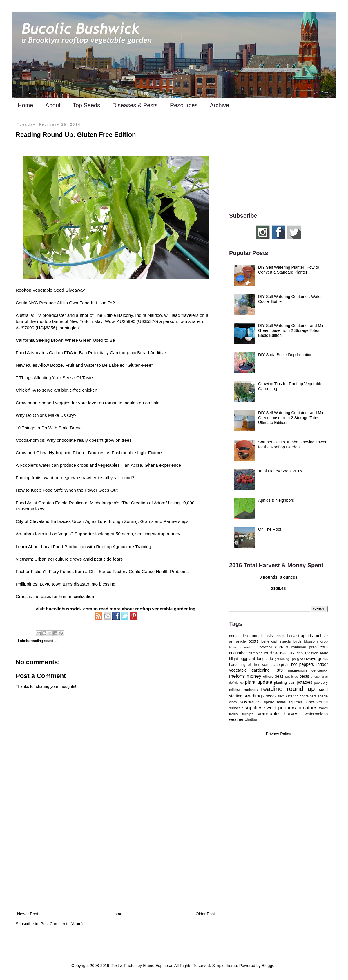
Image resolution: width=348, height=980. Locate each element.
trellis (233, 714)
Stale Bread (70, 428)
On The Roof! (270, 529)
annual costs (261, 636)
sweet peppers (280, 708)
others (268, 677)
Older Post (205, 914)
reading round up (45, 641)
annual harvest (287, 636)
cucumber (238, 653)
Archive (219, 105)
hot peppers (303, 664)
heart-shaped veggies (49, 403)
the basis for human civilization (64, 596)
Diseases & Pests (135, 105)
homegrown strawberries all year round (93, 478)
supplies (254, 708)
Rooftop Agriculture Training (124, 547)
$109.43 (279, 588)
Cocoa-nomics (30, 440)
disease (278, 653)
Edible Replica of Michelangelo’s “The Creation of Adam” (111, 503)
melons (237, 676)
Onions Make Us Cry (53, 415)
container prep (304, 647)
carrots (282, 647)
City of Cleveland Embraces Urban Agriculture (61, 521)
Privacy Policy (278, 734)
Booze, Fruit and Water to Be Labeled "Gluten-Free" (101, 365)
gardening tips (285, 659)
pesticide (291, 677)
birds (297, 641)
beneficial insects (276, 641)
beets (253, 641)
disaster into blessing (95, 584)
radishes (251, 690)
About (53, 105)
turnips (248, 714)
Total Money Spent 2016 (280, 471)
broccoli (266, 647)
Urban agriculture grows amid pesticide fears (79, 559)
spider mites (275, 702)
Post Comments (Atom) (62, 924)
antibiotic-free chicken (76, 390)
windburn (252, 720)
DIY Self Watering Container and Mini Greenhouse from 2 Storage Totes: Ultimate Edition (292, 418)
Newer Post (28, 914)
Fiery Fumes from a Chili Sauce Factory (88, 571)
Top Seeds (87, 105)
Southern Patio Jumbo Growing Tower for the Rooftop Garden (292, 444)
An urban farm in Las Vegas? (45, 534)
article (241, 641)
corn (324, 647)
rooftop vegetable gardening (165, 609)
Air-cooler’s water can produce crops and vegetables (68, 465)
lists (279, 670)
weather (236, 719)
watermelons (316, 714)
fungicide (265, 659)
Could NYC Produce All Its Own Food (53, 303)
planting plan (285, 683)
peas (279, 676)
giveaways (307, 659)
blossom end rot (243, 647)
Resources (184, 105)
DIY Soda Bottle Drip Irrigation (285, 355)
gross (323, 659)
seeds (271, 696)
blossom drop (316, 641)
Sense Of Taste (78, 378)
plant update (259, 682)
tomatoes (307, 708)
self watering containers (297, 696)
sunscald (236, 708)
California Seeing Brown (40, 340)
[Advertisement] (116, 863)
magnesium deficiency (308, 670)
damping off (258, 653)
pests (304, 676)
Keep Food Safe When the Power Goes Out (74, 490)
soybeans (250, 702)
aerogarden (238, 636)
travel (323, 708)
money (254, 676)
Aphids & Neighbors (276, 500)
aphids (307, 636)
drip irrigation (308, 653)
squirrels (296, 702)
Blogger (269, 966)
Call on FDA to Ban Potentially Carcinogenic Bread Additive (108, 353)
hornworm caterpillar (271, 665)
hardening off (240, 665)
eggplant (247, 659)
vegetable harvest (279, 714)
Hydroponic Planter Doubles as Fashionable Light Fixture (105, 453)
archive (321, 636)
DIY (292, 653)
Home (25, 105)
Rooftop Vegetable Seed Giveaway (50, 290)
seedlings (254, 696)
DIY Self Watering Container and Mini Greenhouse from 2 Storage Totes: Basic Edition (292, 330)
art (231, 641)
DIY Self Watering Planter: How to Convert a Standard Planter (289, 270)
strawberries (317, 702)
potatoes (304, 682)
